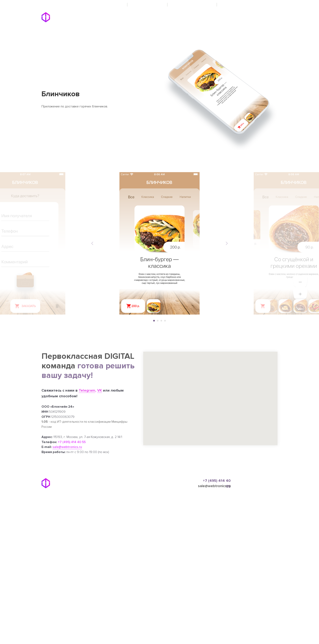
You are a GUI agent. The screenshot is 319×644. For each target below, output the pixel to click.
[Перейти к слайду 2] (158, 321)
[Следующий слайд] (227, 243)
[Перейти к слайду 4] (165, 321)
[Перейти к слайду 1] (154, 321)
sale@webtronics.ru (214, 486)
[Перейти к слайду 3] (161, 321)
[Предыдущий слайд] (92, 243)
